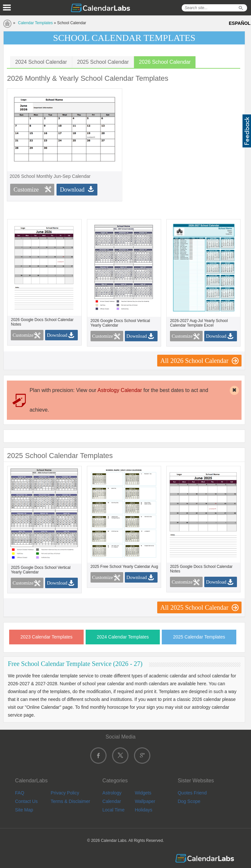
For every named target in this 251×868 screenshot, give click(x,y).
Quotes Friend (192, 793)
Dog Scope (189, 801)
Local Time (113, 810)
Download (72, 190)
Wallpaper (145, 801)
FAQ (20, 793)
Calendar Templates (35, 23)
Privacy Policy (65, 793)
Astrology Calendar (120, 390)
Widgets (143, 793)
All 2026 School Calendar (194, 361)
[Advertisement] (184, 134)
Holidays (143, 810)
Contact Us (26, 801)
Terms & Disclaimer (70, 801)
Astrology (112, 793)
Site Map (24, 810)
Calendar (112, 801)
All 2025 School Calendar (194, 607)
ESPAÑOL (240, 23)
